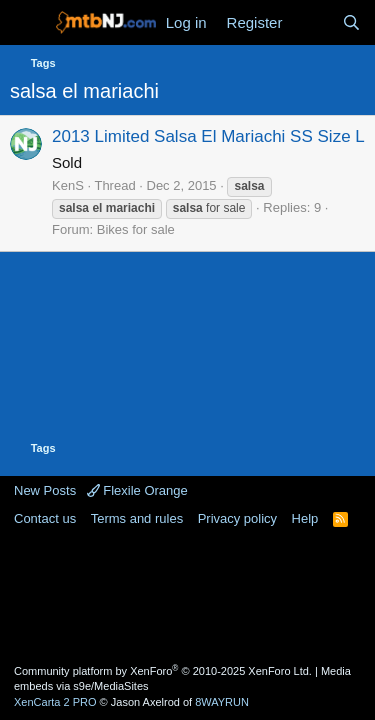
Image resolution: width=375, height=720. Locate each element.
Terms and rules (137, 518)
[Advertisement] (188, 594)
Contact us (45, 518)
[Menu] (27, 23)
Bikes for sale (136, 229)
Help (305, 518)
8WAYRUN (222, 702)
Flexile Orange (137, 490)
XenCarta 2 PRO (55, 702)
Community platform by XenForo (163, 671)
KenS (68, 185)
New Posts (45, 490)
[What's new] (311, 22)
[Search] (351, 22)
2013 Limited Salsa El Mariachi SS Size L (208, 136)
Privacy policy (237, 518)
